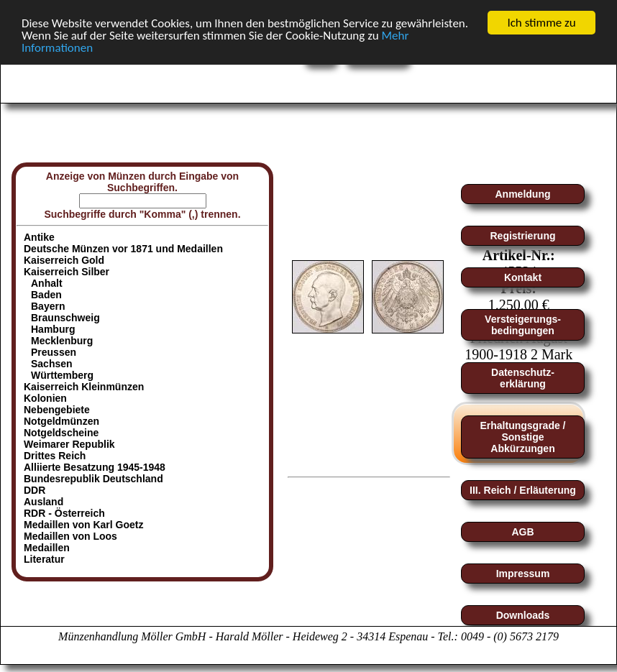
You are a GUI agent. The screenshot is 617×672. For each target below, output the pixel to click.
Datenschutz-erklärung (523, 378)
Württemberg (62, 375)
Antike (39, 237)
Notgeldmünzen (61, 421)
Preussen (54, 352)
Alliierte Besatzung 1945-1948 (95, 467)
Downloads (523, 615)
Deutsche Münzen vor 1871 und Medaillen (123, 249)
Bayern (48, 306)
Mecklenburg (62, 341)
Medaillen (47, 548)
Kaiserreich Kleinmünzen (84, 387)
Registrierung (522, 236)
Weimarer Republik (69, 444)
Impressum (523, 574)
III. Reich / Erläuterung (523, 490)
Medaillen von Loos (70, 536)
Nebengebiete (57, 410)
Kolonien (45, 398)
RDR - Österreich (64, 513)
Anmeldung (523, 194)
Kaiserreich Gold (64, 260)
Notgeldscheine (61, 433)
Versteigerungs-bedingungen (523, 325)
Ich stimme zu (541, 23)
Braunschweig (65, 318)
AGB (522, 532)
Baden (46, 295)
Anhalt (47, 283)
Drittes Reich (55, 456)
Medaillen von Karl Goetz (83, 525)
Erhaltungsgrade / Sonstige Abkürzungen (522, 437)
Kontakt (523, 277)
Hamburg (53, 329)
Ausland (44, 502)
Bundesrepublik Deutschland (93, 479)
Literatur (44, 559)
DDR (35, 490)
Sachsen (52, 364)
